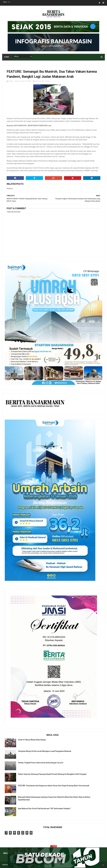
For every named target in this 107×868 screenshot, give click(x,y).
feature (48, 81)
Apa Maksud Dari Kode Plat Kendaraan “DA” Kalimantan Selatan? (44, 809)
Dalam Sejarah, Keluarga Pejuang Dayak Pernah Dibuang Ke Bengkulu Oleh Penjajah (52, 774)
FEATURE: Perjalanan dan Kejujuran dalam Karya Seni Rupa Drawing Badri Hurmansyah (54, 786)
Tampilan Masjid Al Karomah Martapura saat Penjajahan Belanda (45, 751)
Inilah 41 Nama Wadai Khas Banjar (32, 740)
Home (7, 57)
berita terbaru (40, 81)
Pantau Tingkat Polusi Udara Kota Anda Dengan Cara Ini (41, 763)
